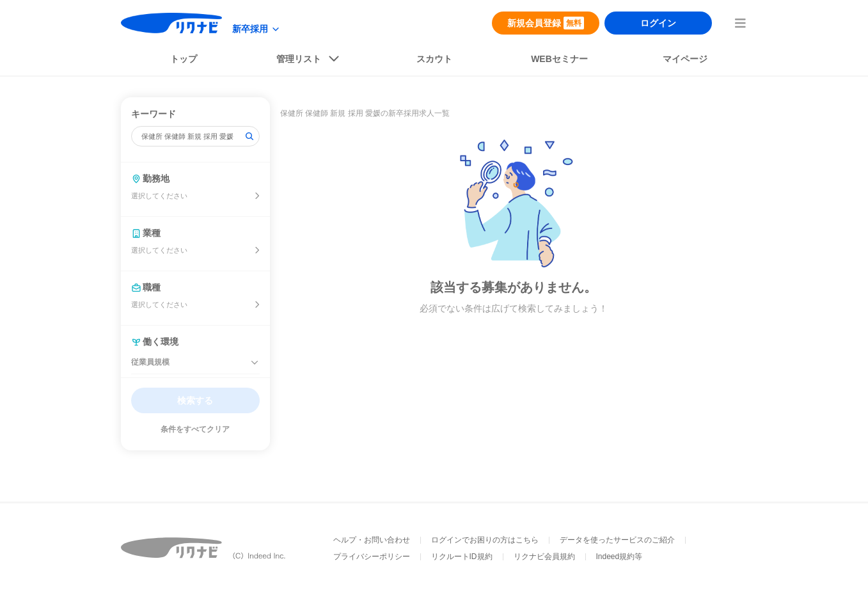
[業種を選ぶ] (257, 250)
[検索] (249, 136)
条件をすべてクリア (195, 429)
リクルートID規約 (462, 557)
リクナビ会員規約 (544, 557)
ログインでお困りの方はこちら (485, 540)
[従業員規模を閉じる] (255, 363)
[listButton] (309, 61)
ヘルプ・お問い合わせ (372, 540)
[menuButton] (740, 23)
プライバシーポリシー (372, 557)
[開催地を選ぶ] (257, 196)
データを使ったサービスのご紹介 (617, 540)
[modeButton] (256, 29)
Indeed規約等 (619, 557)
